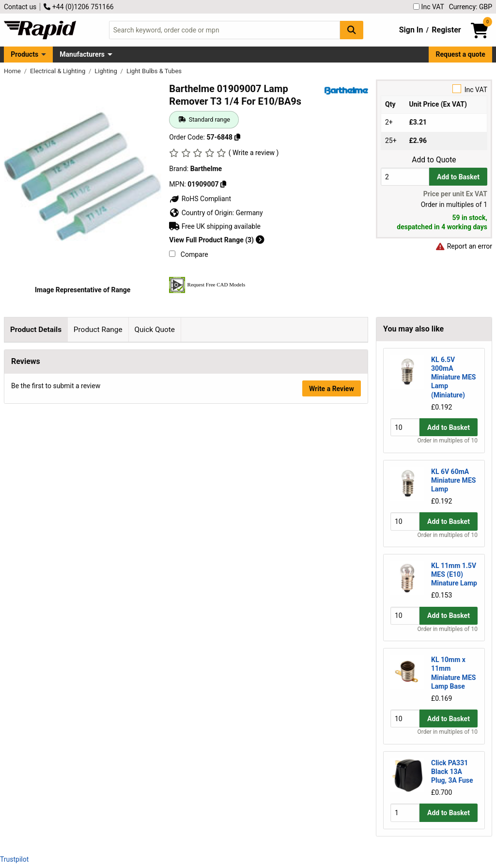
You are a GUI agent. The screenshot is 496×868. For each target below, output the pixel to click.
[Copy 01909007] (223, 184)
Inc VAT (429, 7)
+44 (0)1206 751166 (78, 7)
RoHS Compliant (200, 199)
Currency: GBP (471, 7)
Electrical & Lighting (58, 71)
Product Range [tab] (98, 330)
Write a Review (332, 497)
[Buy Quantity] (405, 177)
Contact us (20, 7)
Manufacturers (82, 54)
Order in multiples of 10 (448, 441)
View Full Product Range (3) (217, 240)
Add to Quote (434, 160)
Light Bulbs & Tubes (154, 71)
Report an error (464, 246)
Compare (188, 254)
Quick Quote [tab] (155, 330)
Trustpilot (14, 859)
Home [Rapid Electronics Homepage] (13, 71)
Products (24, 54)
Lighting (107, 71)
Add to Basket (458, 177)
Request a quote (461, 54)
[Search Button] (352, 30)
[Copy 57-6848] (237, 137)
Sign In (411, 30)
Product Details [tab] (36, 330)
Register (446, 30)
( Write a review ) (254, 153)
